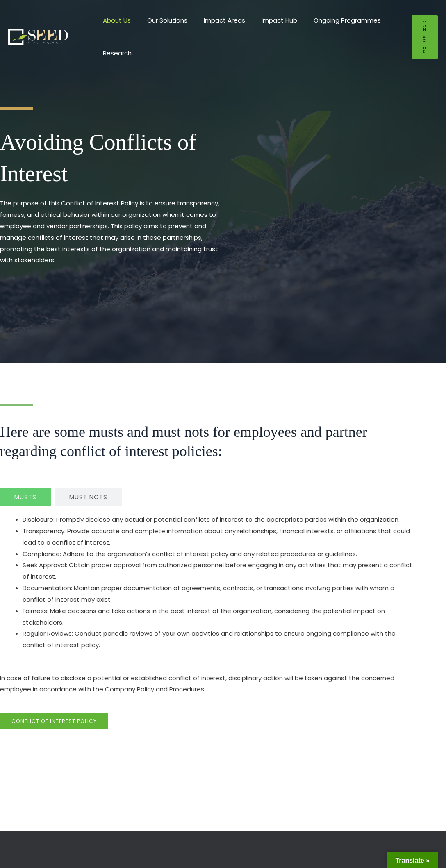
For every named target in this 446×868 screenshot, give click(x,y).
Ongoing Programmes (329, 20)
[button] (425, 37)
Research (115, 53)
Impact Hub (265, 20)
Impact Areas (214, 20)
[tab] (25, 497)
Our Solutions (161, 20)
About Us (115, 20)
